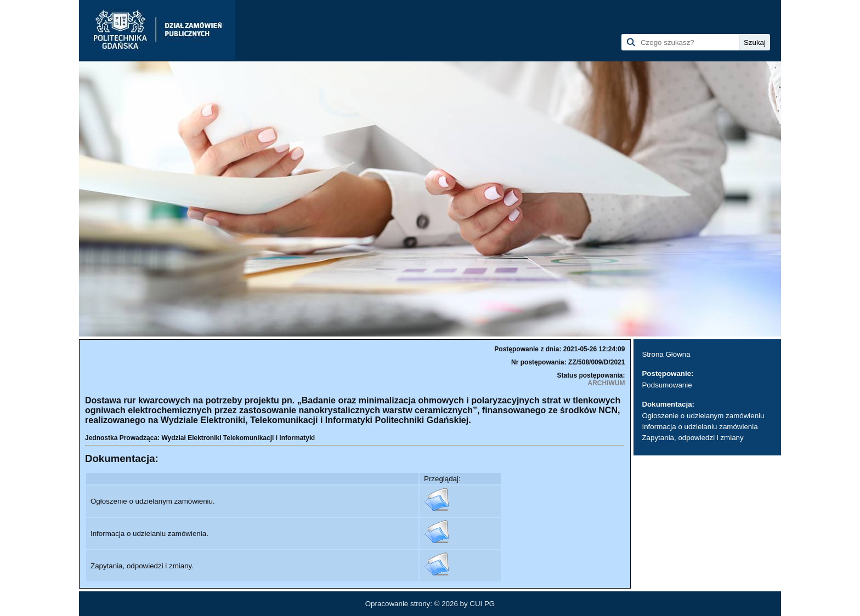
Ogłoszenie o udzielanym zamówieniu (703, 416)
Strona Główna (666, 354)
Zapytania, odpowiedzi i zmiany (692, 438)
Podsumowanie (667, 385)
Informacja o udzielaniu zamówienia (700, 427)
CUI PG (482, 604)
